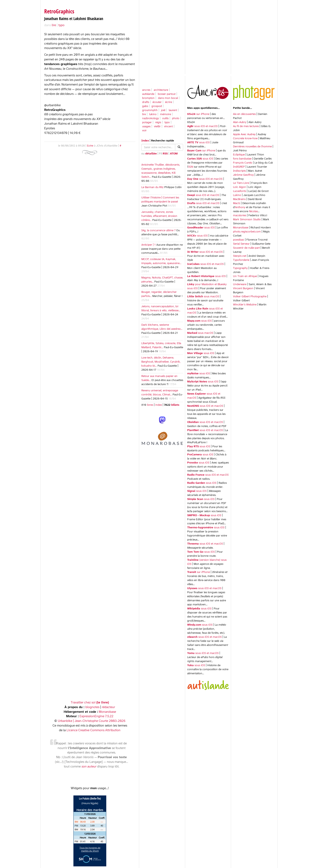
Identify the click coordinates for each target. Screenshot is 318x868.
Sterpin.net (240, 256)
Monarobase (241, 228)
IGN (191, 167)
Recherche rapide (163, 141)
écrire (169, 102)
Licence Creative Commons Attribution (93, 730)
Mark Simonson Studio (247, 220)
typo (167, 123)
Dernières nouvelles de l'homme (252, 147)
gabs (145, 106)
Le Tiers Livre (241, 183)
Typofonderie (241, 260)
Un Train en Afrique (245, 276)
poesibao (239, 240)
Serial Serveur (241, 244)
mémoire (165, 114)
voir (144, 131)
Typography (240, 268)
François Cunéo (243, 163)
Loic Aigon (240, 187)
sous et (202, 126)
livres (150, 405)
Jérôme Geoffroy (243, 175)
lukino (153, 114)
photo (176, 118)
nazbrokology (150, 118)
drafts (146, 102)
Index (145, 141)
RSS (165, 154)
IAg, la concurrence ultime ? (158, 231)
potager (147, 123)
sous (198, 143)
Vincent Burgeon (243, 288)
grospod (157, 106)
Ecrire (90, 146)
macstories (240, 216)
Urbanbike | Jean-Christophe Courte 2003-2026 (92, 721)
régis (158, 123)
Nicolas (253, 211)
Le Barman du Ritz (152, 187)
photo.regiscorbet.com (247, 232)
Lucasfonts (240, 191)
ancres (146, 90)
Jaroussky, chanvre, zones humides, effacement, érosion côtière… (159, 216)
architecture (161, 90)
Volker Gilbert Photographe (250, 297)
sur (198, 114)
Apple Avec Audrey (244, 134)
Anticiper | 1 (148, 245)
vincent (168, 127)
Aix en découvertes (244, 114)
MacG (237, 203)
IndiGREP (239, 167)
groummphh (150, 110)
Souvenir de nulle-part (246, 248)
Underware (240, 284)
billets (175, 405)
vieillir (157, 127)
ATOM (174, 154)
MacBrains (239, 199)
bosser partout (167, 94)
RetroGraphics (59, 11)
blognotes (92, 707)
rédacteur (108, 707)
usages (146, 127)
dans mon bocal (168, 98)
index (159, 405)
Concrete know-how (245, 139)
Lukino (237, 195)
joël (163, 110)
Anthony (240, 207)
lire (144, 114)
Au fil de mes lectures (246, 126)
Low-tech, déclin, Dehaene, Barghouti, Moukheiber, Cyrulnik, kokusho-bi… (161, 362)
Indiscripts (239, 171)
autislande (148, 94)
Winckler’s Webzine (245, 305)
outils (165, 118)
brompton (148, 98)
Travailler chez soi (90, 703)
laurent (173, 110)
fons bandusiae (242, 159)
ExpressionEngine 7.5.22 (96, 716)
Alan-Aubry (240, 122)
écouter (157, 102)
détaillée (151, 154)
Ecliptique (239, 155)
